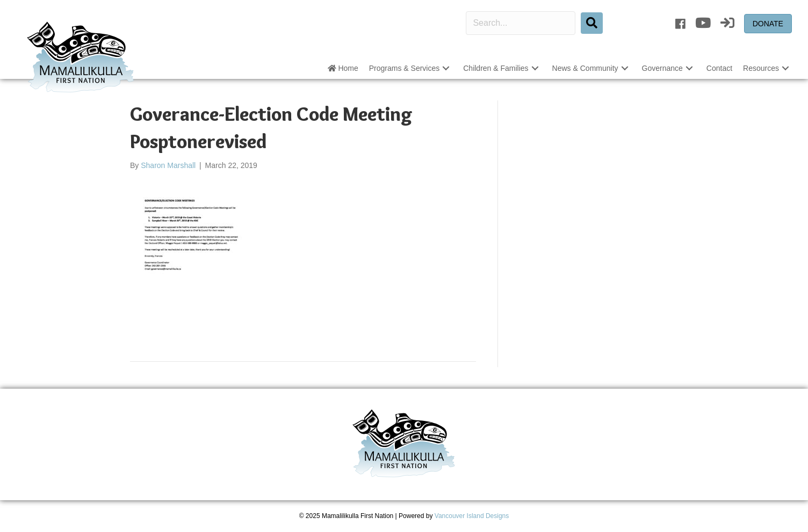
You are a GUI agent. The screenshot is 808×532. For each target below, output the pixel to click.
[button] (446, 68)
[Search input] (521, 23)
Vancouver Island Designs (472, 516)
